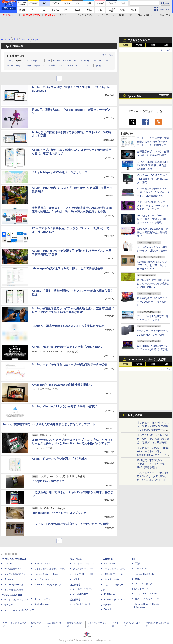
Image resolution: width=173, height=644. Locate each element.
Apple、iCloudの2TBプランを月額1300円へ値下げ (64, 407)
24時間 (139, 45)
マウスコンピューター (68, 66)
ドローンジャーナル (14, 585)
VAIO (108, 61)
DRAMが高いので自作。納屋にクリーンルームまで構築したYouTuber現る (153, 283)
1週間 (152, 45)
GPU (121, 15)
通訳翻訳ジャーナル (114, 574)
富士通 (52, 66)
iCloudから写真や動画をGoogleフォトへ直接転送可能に (68, 326)
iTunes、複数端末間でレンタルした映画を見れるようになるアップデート (49, 424)
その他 (98, 66)
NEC (76, 61)
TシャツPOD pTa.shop (147, 593)
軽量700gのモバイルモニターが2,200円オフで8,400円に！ (152, 302)
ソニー (10, 66)
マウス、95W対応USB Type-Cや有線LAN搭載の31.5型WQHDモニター (153, 165)
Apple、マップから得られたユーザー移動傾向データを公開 (70, 364)
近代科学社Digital (81, 604)
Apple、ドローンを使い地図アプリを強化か (60, 459)
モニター (64, 15)
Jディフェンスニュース (115, 569)
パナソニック (40, 66)
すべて (10, 61)
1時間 (126, 45)
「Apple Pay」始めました (48, 481)
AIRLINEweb (110, 563)
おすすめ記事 (135, 415)
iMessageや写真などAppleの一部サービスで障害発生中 (67, 268)
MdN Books (110, 594)
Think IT (8, 563)
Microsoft (67, 61)
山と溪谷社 (75, 585)
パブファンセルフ (144, 584)
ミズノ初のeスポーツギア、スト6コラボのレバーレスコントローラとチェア (153, 206)
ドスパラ (27, 66)
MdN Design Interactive (115, 600)
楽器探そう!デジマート (84, 569)
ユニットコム (86, 66)
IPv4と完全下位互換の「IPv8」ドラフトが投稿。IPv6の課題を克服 (152, 464)
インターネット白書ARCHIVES (19, 610)
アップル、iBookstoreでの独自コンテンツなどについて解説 (70, 524)
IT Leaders (9, 579)
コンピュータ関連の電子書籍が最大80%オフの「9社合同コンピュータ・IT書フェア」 (153, 142)
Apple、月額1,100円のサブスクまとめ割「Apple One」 (68, 347)
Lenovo (56, 61)
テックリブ (106, 605)
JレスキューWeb (112, 579)
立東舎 (76, 579)
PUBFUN (136, 579)
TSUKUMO (98, 61)
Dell (26, 61)
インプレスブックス (44, 599)
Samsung (85, 61)
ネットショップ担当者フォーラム (50, 569)
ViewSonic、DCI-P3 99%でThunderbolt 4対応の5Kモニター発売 (152, 179)
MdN (103, 590)
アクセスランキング (139, 40)
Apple (19, 61)
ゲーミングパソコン (83, 15)
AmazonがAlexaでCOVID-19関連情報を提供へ (62, 385)
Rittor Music (76, 559)
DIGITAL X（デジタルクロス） (49, 585)
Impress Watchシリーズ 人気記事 (147, 359)
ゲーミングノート (106, 15)
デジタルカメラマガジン (16, 600)
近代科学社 (75, 600)
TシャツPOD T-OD (83, 574)
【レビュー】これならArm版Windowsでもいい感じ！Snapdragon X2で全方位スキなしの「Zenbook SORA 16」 (153, 455)
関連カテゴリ (17, 56)
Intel (48, 61)
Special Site (135, 96)
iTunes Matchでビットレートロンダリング (59, 513)
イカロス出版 (107, 559)
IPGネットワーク (140, 589)
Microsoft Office (145, 15)
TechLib (108, 609)
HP (42, 61)
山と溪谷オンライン (83, 589)
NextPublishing (41, 604)
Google (34, 61)
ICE (133, 559)
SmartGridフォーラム (45, 563)
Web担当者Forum (13, 569)
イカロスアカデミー (114, 585)
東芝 (18, 66)
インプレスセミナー (44, 579)
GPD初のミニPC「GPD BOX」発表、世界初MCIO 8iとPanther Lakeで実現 (153, 219)
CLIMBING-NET (81, 594)
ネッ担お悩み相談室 (14, 590)
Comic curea (141, 569)
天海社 (138, 563)
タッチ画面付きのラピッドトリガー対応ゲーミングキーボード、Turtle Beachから (153, 192)
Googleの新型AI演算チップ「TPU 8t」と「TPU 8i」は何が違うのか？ (152, 265)
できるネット (11, 605)
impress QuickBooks (145, 574)
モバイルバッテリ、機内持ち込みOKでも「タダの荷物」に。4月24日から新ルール (153, 476)
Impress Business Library (46, 574)
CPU (131, 15)
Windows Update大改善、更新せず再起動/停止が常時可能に (153, 232)
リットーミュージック (84, 563)
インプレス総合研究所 (15, 574)
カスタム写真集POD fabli (148, 599)
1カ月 (165, 45)
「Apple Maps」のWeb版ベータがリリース (60, 172)
